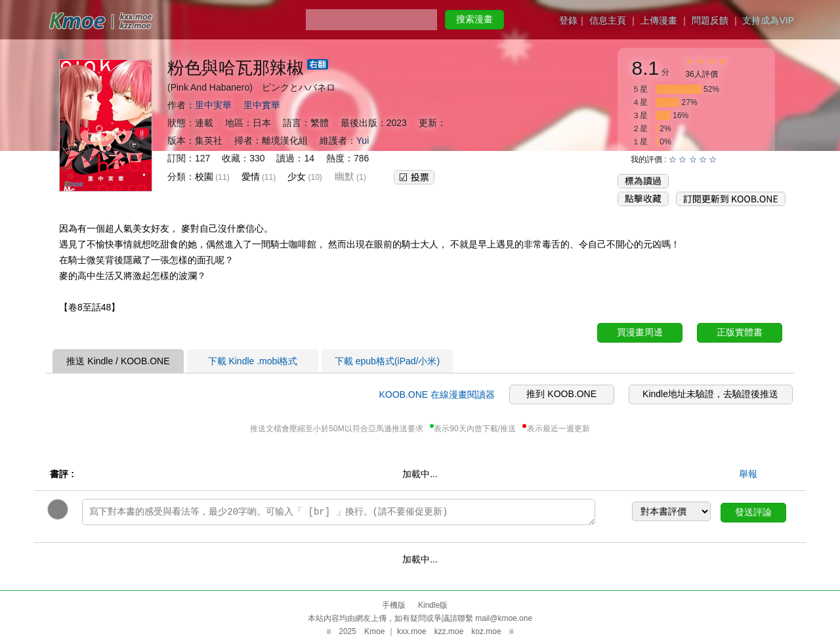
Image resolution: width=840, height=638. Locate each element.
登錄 (568, 20)
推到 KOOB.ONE (561, 394)
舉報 (748, 474)
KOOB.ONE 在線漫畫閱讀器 (437, 394)
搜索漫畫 (474, 19)
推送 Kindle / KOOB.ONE (118, 361)
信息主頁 (608, 20)
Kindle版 (433, 605)
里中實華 (262, 105)
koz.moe (486, 631)
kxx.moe (412, 631)
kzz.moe (449, 631)
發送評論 (753, 512)
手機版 (394, 605)
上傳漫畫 (659, 20)
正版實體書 (740, 332)
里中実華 (213, 105)
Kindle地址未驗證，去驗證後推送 (710, 394)
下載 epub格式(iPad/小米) (387, 361)
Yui (363, 140)
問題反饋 (710, 20)
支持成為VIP (768, 20)
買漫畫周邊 (640, 332)
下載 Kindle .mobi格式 (253, 361)
